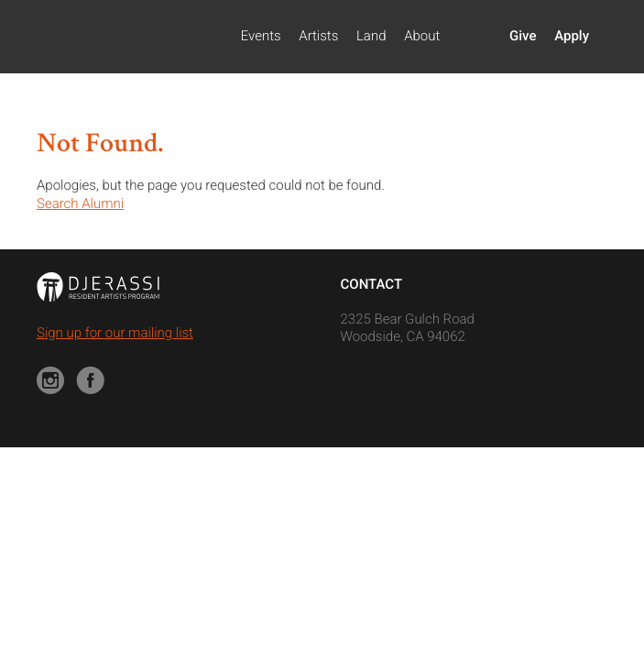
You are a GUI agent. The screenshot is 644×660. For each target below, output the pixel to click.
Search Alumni (80, 203)
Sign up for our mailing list (115, 333)
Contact (372, 284)
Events (261, 36)
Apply (572, 36)
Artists (318, 36)
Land (371, 36)
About (422, 36)
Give (523, 36)
